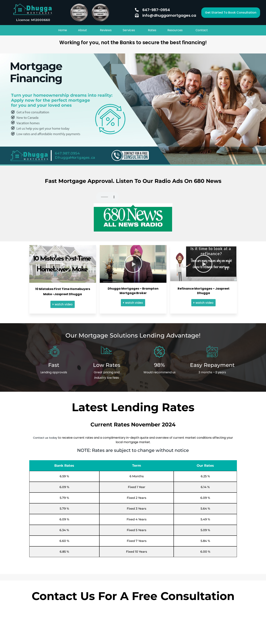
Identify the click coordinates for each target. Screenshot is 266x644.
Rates (152, 29)
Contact (202, 29)
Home (63, 29)
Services (129, 29)
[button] (231, 13)
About (82, 29)
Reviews (106, 29)
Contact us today (45, 436)
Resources (175, 29)
